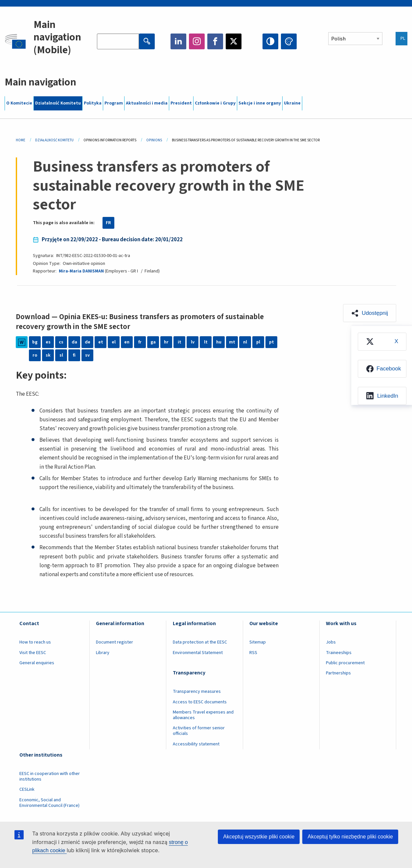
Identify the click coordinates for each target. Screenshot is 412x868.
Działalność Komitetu (58, 103)
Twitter (234, 41)
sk (48, 355)
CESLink (27, 789)
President (181, 103)
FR (108, 223)
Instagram (197, 41)
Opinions (154, 140)
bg (35, 342)
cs (61, 342)
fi (74, 355)
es (48, 342)
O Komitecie (19, 103)
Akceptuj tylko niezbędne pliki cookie (350, 837)
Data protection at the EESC (200, 642)
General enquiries (37, 663)
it (180, 342)
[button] (370, 313)
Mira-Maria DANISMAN (81, 271)
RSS (253, 653)
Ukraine (292, 103)
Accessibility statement (196, 744)
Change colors (289, 41)
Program (114, 103)
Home (21, 140)
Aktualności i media (147, 103)
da (74, 342)
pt (272, 342)
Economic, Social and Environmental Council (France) (50, 803)
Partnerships (338, 673)
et (101, 342)
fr (140, 342)
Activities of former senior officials (199, 731)
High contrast (270, 41)
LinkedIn (178, 41)
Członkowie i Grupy (215, 103)
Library (103, 653)
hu (219, 342)
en (127, 342)
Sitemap (258, 642)
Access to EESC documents (200, 702)
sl (61, 355)
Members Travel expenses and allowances (203, 715)
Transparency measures (197, 692)
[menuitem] (382, 342)
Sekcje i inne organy (260, 103)
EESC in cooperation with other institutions (50, 776)
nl (245, 342)
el (114, 342)
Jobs (331, 642)
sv (87, 355)
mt (232, 342)
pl (258, 342)
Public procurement (345, 663)
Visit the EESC (33, 653)
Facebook (215, 41)
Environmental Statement (198, 653)
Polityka (93, 103)
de (88, 342)
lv (193, 342)
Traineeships (339, 653)
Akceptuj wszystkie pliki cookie (259, 837)
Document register (114, 642)
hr (166, 342)
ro (35, 355)
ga (153, 342)
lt (206, 342)
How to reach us (35, 642)
